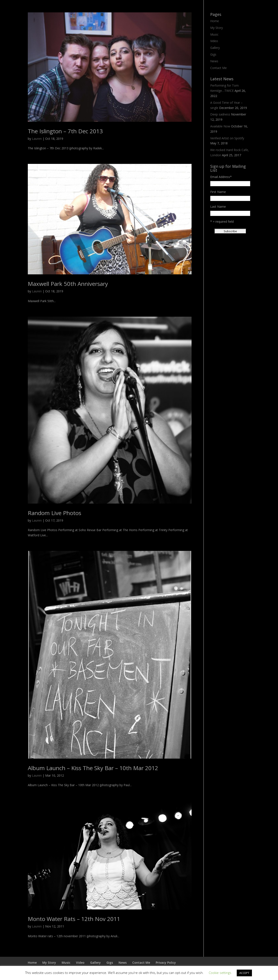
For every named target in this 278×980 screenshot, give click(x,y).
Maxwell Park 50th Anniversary (68, 284)
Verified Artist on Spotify (227, 138)
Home (215, 21)
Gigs (213, 54)
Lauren (37, 139)
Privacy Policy (166, 963)
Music (214, 34)
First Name (218, 192)
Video (214, 41)
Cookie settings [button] (220, 973)
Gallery (215, 48)
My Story (217, 28)
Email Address (221, 177)
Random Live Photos (55, 513)
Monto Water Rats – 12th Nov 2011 (74, 919)
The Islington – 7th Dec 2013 (65, 131)
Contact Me (218, 68)
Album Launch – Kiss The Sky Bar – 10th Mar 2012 (93, 768)
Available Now (220, 126)
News (214, 61)
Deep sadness (220, 114)
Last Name (218, 207)
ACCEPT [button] (244, 973)
